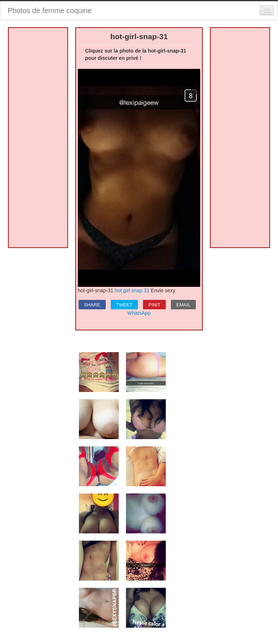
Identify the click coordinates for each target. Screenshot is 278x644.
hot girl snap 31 (132, 290)
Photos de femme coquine (50, 11)
